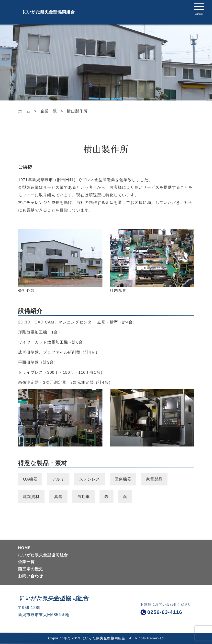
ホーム (24, 111)
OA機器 (30, 479)
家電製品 (154, 479)
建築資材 (31, 497)
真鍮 (58, 497)
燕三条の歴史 (30, 569)
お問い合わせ (30, 576)
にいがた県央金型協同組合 (43, 555)
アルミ (58, 479)
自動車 (83, 497)
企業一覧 (49, 111)
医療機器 (123, 479)
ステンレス (90, 479)
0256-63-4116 (161, 612)
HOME (24, 548)
